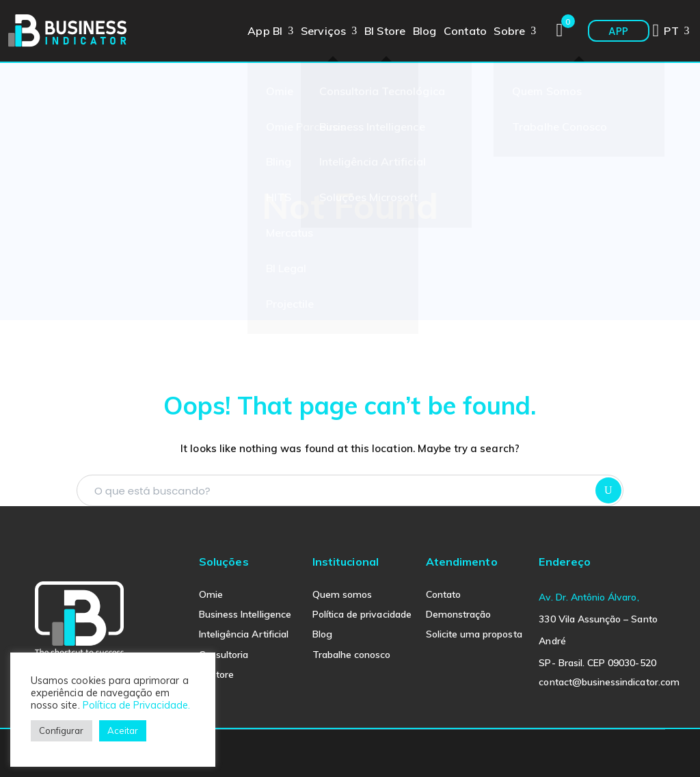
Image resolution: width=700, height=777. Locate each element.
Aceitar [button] (123, 730)
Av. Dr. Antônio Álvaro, (589, 597)
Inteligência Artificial (244, 634)
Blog (322, 634)
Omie (211, 594)
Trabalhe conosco (352, 655)
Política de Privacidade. (136, 705)
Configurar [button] (62, 730)
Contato (443, 594)
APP (618, 31)
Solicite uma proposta (474, 634)
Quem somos (342, 594)
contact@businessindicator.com (609, 682)
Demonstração (459, 614)
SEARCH (608, 490)
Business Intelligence (245, 614)
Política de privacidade (362, 614)
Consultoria (224, 655)
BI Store (216, 674)
